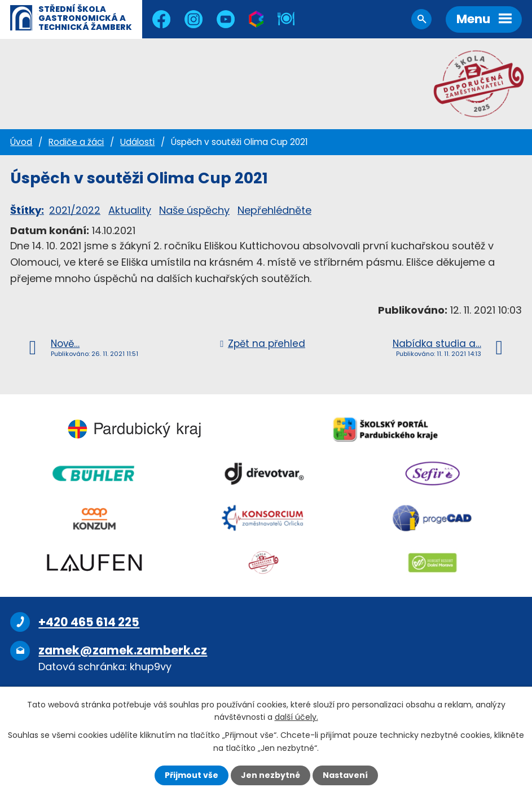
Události (137, 142)
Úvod (21, 142)
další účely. (296, 717)
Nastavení (345, 775)
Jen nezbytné (271, 775)
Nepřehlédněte (274, 210)
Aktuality (130, 210)
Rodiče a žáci (76, 142)
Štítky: (27, 210)
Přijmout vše (192, 775)
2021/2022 (75, 210)
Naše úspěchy (194, 210)
